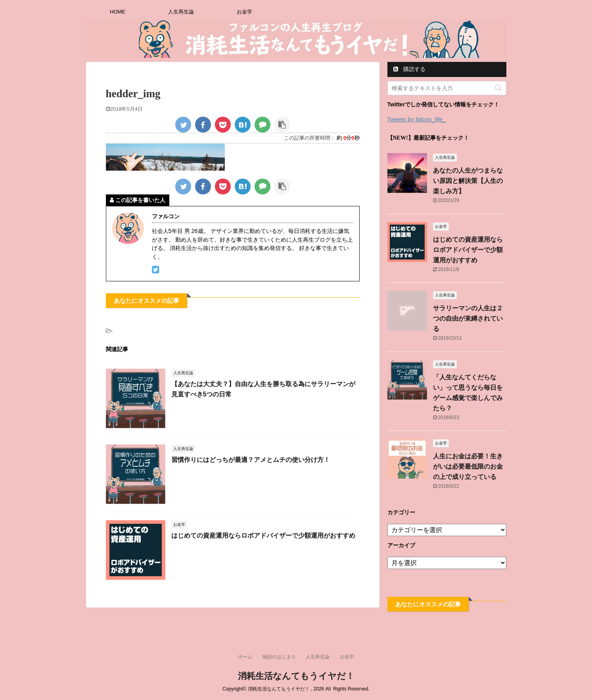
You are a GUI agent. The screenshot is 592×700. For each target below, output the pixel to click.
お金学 (244, 12)
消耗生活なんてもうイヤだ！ (296, 676)
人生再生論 (181, 12)
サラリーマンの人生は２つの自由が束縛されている (468, 318)
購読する (410, 69)
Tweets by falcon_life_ (417, 119)
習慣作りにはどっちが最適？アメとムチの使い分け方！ (251, 460)
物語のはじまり (279, 657)
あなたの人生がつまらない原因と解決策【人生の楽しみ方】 (468, 181)
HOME (118, 12)
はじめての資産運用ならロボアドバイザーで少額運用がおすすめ (263, 536)
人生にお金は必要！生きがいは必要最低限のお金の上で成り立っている (468, 466)
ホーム (245, 657)
